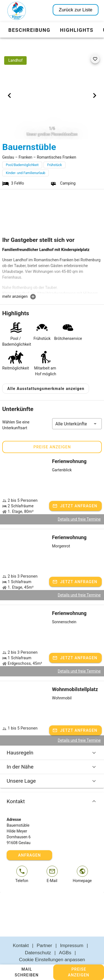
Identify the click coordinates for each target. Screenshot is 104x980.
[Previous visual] (9, 95)
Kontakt (52, 788)
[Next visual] (95, 95)
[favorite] (95, 59)
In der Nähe (52, 754)
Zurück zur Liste (76, 10)
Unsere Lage (52, 768)
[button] (77, 410)
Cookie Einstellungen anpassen (52, 947)
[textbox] (52, 270)
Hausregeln (52, 739)
